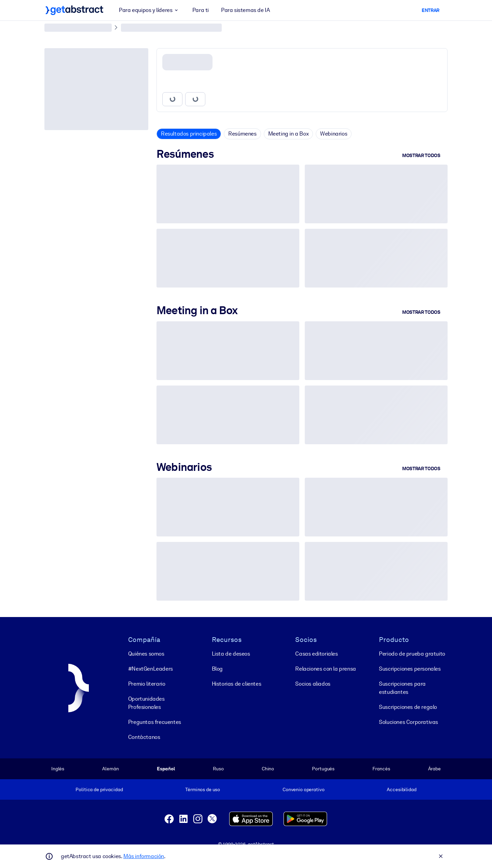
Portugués (323, 769)
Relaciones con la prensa (325, 669)
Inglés (58, 769)
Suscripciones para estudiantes (402, 688)
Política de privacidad (99, 789)
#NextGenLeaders (151, 669)
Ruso (218, 769)
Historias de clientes (237, 684)
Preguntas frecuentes (155, 722)
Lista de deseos (231, 654)
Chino (268, 769)
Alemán (110, 769)
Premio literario (147, 684)
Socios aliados (313, 684)
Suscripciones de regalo (408, 707)
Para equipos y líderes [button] (149, 10)
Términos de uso (203, 789)
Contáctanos (144, 737)
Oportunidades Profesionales (146, 703)
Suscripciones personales (410, 669)
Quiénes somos (146, 654)
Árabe (434, 769)
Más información (144, 856)
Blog (217, 669)
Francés (381, 769)
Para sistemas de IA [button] (245, 10)
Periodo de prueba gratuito (412, 654)
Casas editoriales (316, 654)
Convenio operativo (304, 789)
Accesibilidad (401, 789)
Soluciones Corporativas (408, 722)
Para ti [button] (201, 10)
